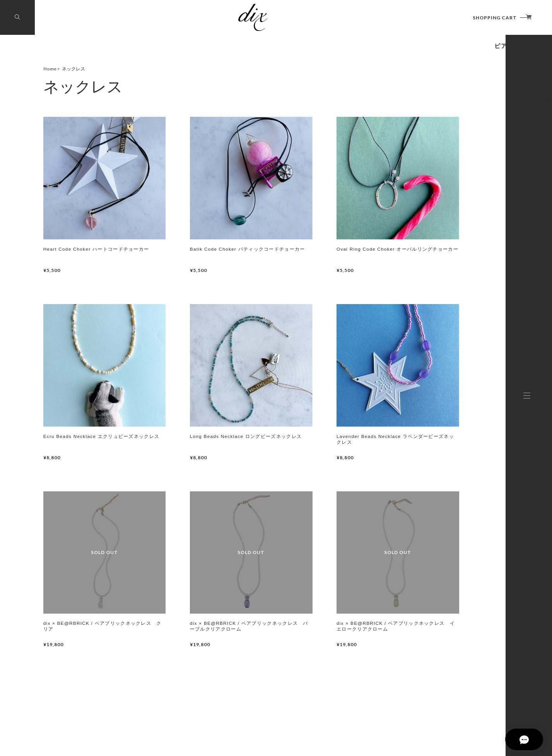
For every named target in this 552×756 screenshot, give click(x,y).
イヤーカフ (464, 137)
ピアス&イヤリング (442, 115)
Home (50, 69)
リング (476, 180)
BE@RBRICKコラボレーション (414, 72)
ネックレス (464, 94)
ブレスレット (458, 159)
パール (476, 202)
